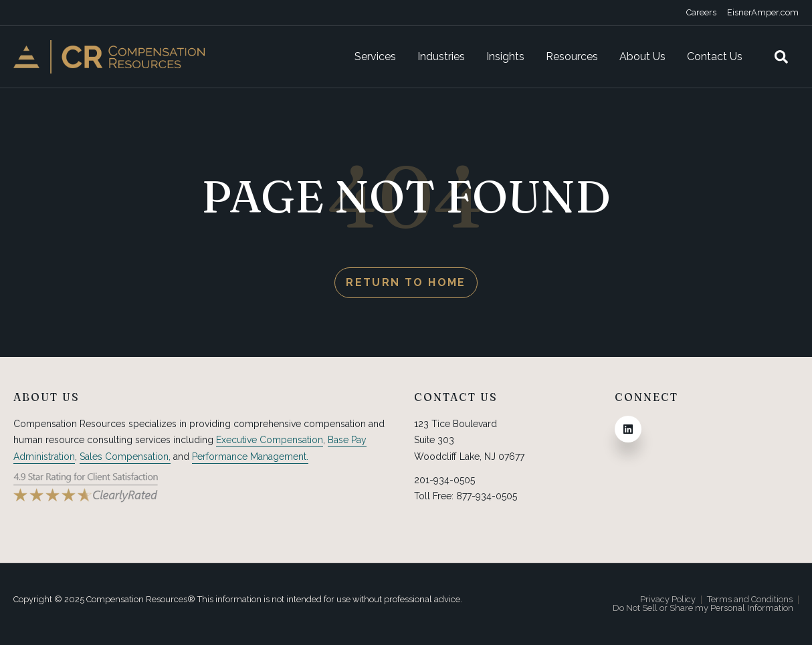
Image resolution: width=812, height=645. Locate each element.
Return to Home (406, 282)
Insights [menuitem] (505, 56)
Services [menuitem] (375, 56)
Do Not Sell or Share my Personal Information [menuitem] (703, 609)
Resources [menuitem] (572, 56)
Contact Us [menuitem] (715, 56)
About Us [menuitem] (642, 56)
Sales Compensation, (125, 457)
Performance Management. (250, 457)
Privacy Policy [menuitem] (668, 600)
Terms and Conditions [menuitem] (750, 600)
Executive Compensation (270, 440)
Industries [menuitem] (441, 56)
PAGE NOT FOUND (406, 196)
